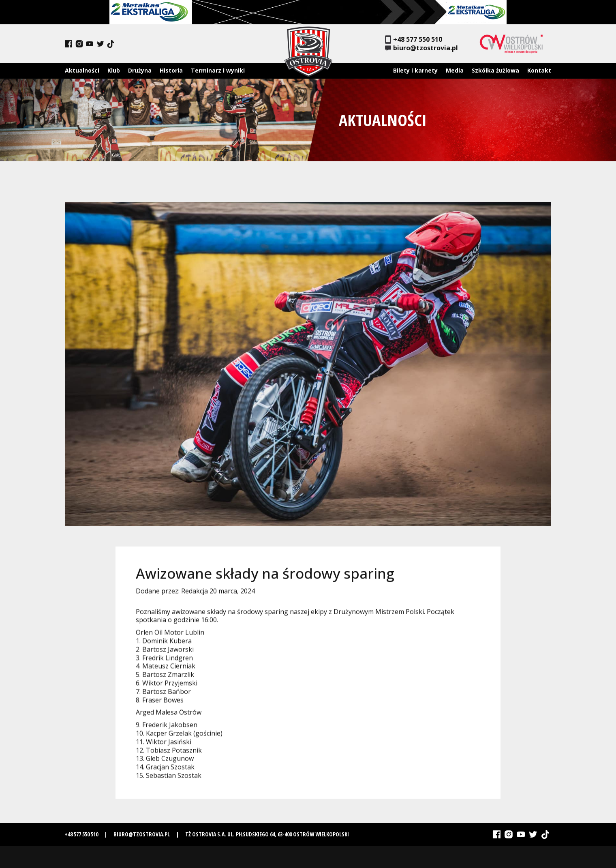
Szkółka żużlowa (495, 70)
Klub (114, 70)
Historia (171, 70)
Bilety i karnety (415, 70)
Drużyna (140, 70)
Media (455, 70)
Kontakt (539, 70)
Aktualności (82, 70)
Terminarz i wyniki (218, 70)
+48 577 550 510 (414, 40)
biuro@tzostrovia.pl (421, 48)
